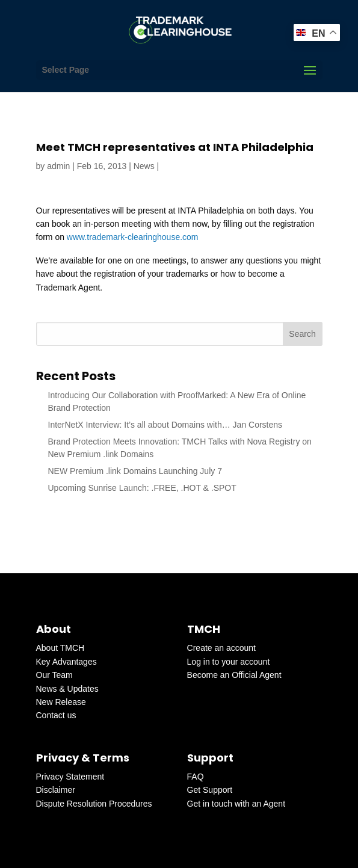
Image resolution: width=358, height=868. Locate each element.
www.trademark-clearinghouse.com (133, 237)
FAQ (196, 777)
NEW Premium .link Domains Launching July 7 (135, 471)
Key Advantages (66, 662)
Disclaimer (56, 790)
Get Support (210, 790)
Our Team (54, 675)
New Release (61, 702)
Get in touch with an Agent (236, 804)
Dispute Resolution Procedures (94, 804)
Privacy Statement (70, 777)
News (144, 166)
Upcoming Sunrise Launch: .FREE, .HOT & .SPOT (142, 488)
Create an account (221, 648)
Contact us (56, 715)
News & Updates (67, 689)
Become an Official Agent (234, 675)
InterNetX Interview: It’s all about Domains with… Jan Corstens (165, 425)
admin (58, 166)
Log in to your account (229, 662)
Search (302, 334)
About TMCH (60, 648)
